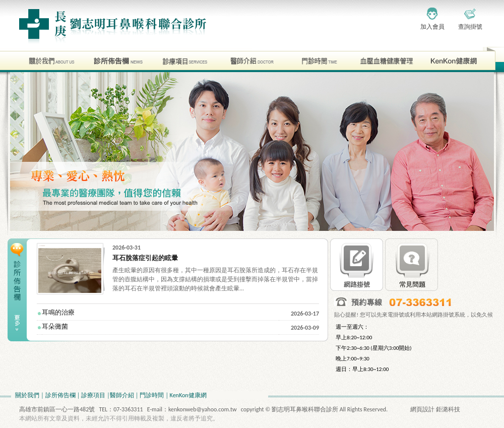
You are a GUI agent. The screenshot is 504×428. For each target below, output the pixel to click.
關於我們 (27, 395)
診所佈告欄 (60, 395)
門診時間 (152, 395)
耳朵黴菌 (55, 326)
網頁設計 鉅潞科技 (435, 409)
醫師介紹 (122, 395)
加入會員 (432, 27)
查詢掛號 (470, 27)
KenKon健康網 (188, 395)
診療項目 (93, 395)
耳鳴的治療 (58, 312)
